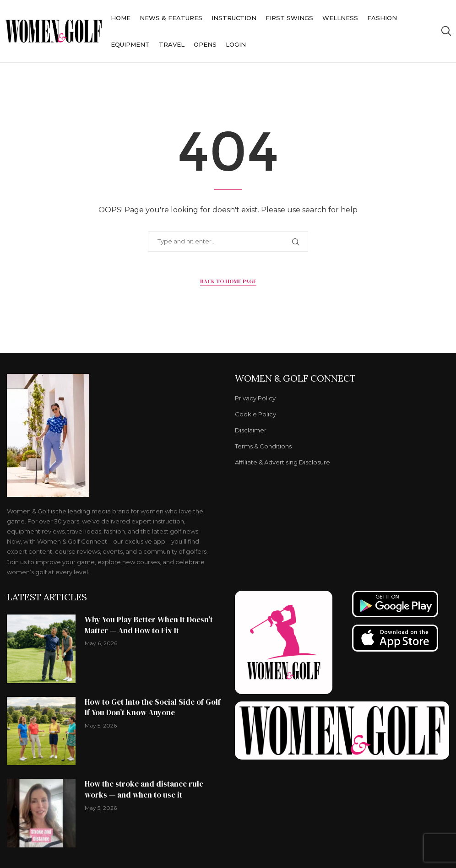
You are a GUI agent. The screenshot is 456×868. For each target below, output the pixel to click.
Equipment (130, 44)
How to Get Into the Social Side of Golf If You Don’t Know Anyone (153, 707)
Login (236, 44)
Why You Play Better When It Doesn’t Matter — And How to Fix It (149, 625)
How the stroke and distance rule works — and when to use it (144, 789)
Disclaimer (251, 430)
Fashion (382, 18)
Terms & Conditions (263, 446)
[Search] (446, 31)
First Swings (289, 18)
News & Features (171, 18)
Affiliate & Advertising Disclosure (282, 462)
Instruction (234, 18)
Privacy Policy (255, 398)
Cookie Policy (255, 414)
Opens (205, 44)
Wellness (340, 18)
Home (121, 18)
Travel (172, 44)
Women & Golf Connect (295, 378)
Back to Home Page (228, 281)
